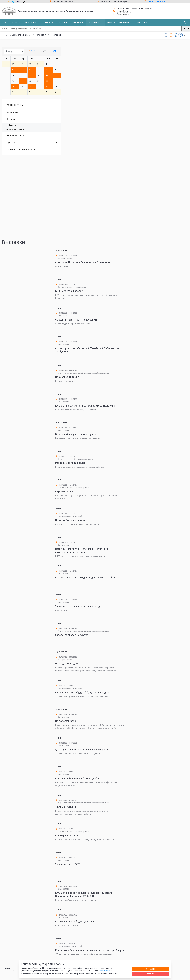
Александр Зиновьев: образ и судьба (77, 778)
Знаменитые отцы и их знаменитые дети (80, 606)
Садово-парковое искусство (72, 635)
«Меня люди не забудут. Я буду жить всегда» (82, 692)
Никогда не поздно (66, 664)
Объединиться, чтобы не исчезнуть (76, 320)
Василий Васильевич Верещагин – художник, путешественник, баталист (82, 550)
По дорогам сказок (66, 721)
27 (30, 87)
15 (47, 75)
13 (30, 75)
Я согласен (151, 969)
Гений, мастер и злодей (69, 291)
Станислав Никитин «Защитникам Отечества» (83, 262)
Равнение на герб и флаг (70, 463)
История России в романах (71, 520)
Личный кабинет (157, 1)
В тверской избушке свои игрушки (76, 434)
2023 (54, 51)
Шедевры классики (67, 835)
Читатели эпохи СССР (68, 864)
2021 (33, 51)
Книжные (59, 279)
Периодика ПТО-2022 (68, 377)
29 (47, 87)
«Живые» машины (66, 807)
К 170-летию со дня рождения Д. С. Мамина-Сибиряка (87, 578)
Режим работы (123, 14)
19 (22, 81)
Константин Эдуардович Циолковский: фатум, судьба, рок (90, 950)
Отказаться (151, 974)
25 (13, 87)
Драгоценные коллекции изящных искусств (82, 750)
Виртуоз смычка (65, 492)
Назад (7, 968)
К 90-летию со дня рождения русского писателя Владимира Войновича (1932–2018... (84, 894)
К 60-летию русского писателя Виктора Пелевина (85, 406)
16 (56, 75)
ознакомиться (104, 971)
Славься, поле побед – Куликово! (75, 922)
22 (47, 81)
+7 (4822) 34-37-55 (124, 11)
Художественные (62, 251)
